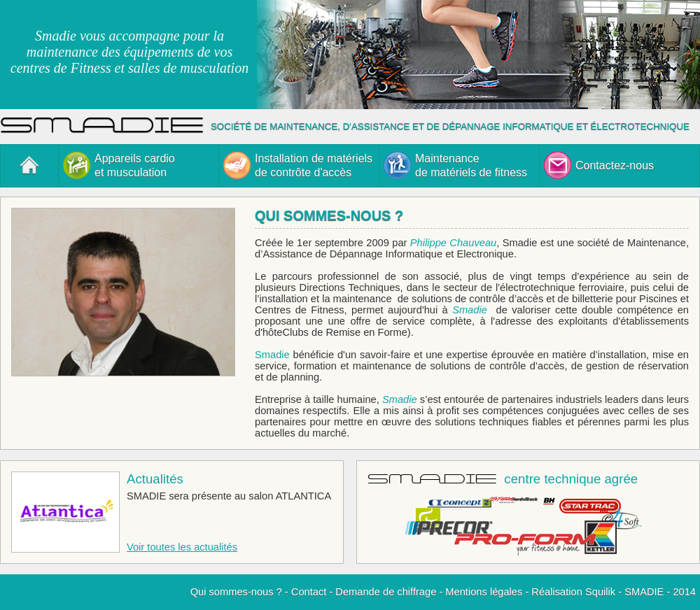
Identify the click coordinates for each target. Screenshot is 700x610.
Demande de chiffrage (386, 592)
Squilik (600, 592)
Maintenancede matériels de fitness (455, 165)
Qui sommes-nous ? (236, 592)
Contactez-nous (599, 165)
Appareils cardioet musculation (119, 165)
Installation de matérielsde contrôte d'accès (298, 165)
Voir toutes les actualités (182, 547)
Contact (309, 592)
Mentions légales (484, 592)
